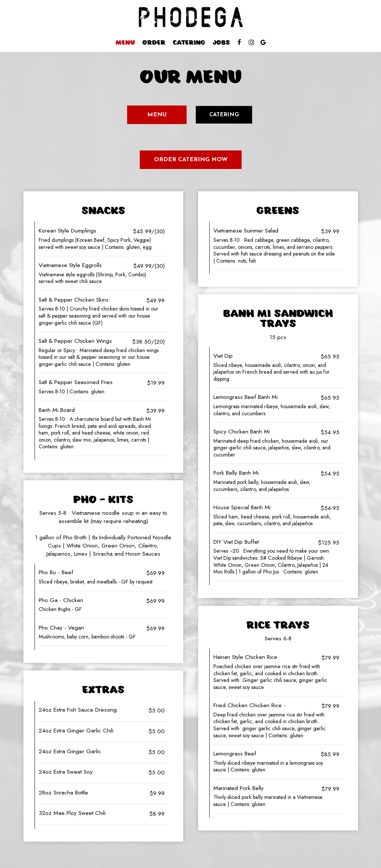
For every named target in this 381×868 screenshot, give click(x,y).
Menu (125, 43)
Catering (189, 43)
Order (154, 43)
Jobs (221, 43)
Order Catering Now (191, 160)
